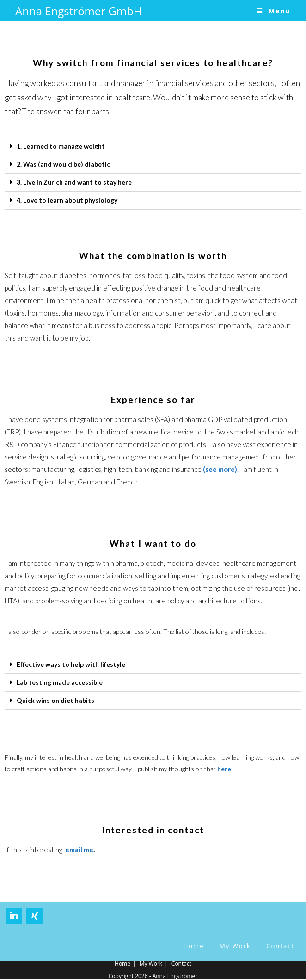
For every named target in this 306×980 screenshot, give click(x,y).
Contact (280, 946)
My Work (235, 946)
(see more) (220, 469)
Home (194, 946)
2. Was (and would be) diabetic (63, 164)
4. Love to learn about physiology (67, 200)
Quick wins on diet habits (55, 700)
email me (79, 850)
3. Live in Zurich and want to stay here (74, 182)
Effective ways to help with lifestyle (71, 664)
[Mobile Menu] (274, 11)
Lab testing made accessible (60, 682)
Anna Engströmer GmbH (78, 11)
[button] (153, 146)
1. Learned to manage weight (61, 146)
